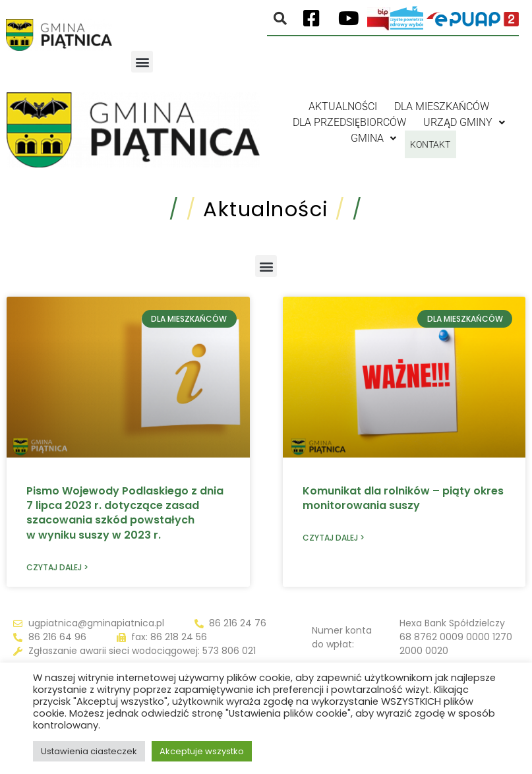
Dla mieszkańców (442, 106)
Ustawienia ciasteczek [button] (89, 751)
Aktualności (343, 106)
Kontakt (430, 138)
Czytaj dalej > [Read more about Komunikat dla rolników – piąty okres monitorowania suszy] (334, 538)
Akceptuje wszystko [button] (202, 751)
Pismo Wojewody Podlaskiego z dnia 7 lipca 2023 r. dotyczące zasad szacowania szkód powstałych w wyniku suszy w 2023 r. (125, 513)
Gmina (367, 138)
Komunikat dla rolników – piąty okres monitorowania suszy (403, 498)
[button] (142, 62)
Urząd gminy (464, 122)
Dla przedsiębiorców (349, 122)
